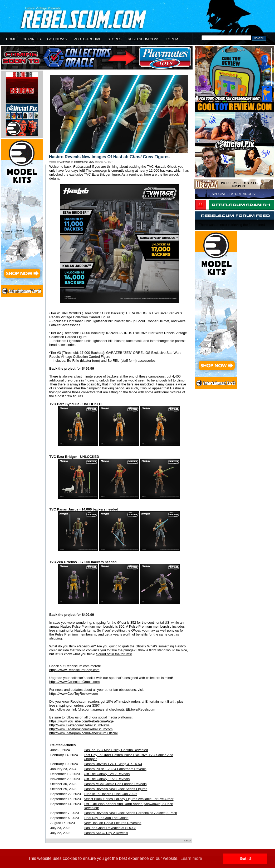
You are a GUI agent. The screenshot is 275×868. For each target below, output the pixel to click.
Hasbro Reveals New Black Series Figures (116, 789)
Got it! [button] (245, 859)
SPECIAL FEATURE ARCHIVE (235, 194)
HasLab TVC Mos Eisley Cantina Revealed (116, 750)
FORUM (172, 39)
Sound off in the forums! (114, 654)
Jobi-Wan (65, 162)
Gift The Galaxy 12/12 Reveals (107, 774)
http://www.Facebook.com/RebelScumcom (81, 729)
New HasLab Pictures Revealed (112, 823)
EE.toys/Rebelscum (140, 709)
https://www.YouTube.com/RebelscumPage (81, 721)
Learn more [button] (191, 858)
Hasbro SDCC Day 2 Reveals (106, 833)
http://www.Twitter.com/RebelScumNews (79, 725)
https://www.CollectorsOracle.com (74, 682)
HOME (11, 39)
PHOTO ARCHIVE (88, 39)
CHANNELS (32, 39)
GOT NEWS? (57, 39)
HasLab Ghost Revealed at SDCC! (110, 828)
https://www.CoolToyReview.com (73, 694)
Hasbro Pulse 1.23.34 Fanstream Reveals (115, 769)
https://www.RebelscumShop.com (74, 670)
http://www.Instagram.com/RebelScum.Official (83, 733)
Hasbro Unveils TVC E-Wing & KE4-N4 (113, 764)
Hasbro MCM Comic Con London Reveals (115, 784)
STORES (115, 39)
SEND (187, 841)
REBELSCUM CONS (144, 39)
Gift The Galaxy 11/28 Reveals (107, 779)
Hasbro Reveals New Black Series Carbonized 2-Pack (130, 813)
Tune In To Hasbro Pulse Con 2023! (111, 794)
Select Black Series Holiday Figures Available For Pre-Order (129, 799)
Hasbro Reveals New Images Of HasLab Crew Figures (109, 157)
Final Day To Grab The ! (106, 818)
